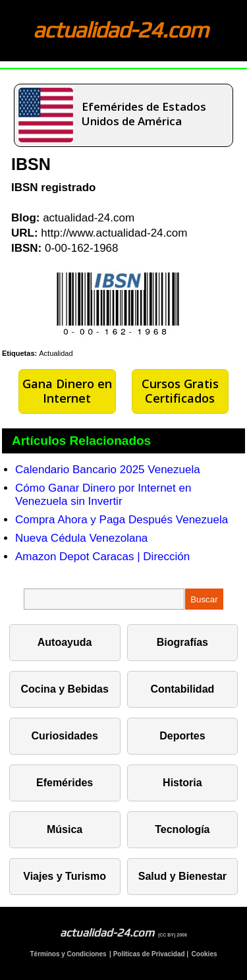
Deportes (182, 736)
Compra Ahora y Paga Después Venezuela (122, 520)
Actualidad (56, 353)
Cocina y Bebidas (64, 689)
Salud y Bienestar (182, 876)
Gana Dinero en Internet (67, 391)
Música (65, 829)
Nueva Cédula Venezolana (81, 538)
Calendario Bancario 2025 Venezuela (108, 470)
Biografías (182, 642)
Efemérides (65, 783)
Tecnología (182, 829)
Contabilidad (182, 689)
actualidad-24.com (121, 29)
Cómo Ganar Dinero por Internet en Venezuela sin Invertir (103, 495)
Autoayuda (65, 642)
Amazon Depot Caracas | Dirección (102, 557)
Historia (182, 783)
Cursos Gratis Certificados (180, 391)
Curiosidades (64, 736)
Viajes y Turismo (65, 876)
